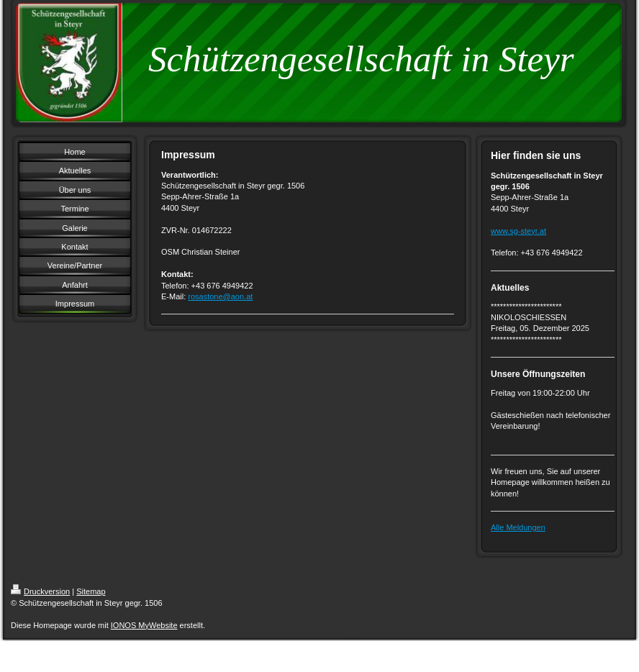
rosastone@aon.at (220, 296)
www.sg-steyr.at (518, 231)
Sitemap (91, 591)
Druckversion (40, 591)
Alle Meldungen (518, 527)
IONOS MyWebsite (144, 625)
